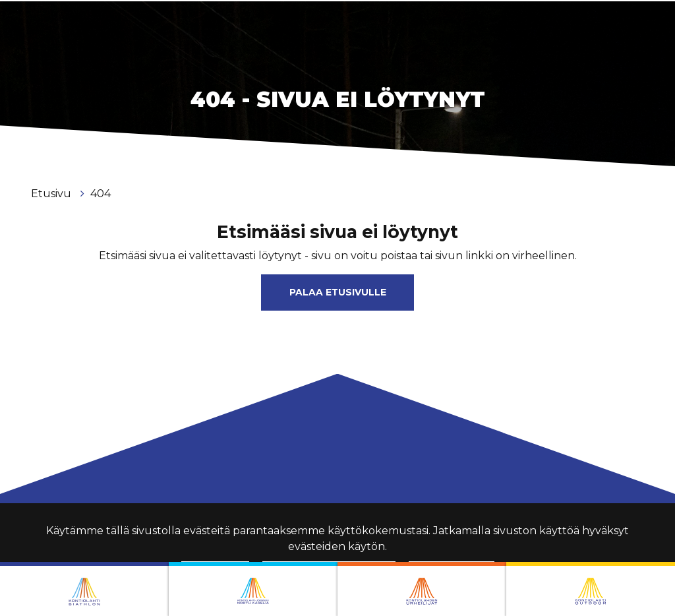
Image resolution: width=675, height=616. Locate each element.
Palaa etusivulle (338, 292)
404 (101, 194)
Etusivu (52, 194)
